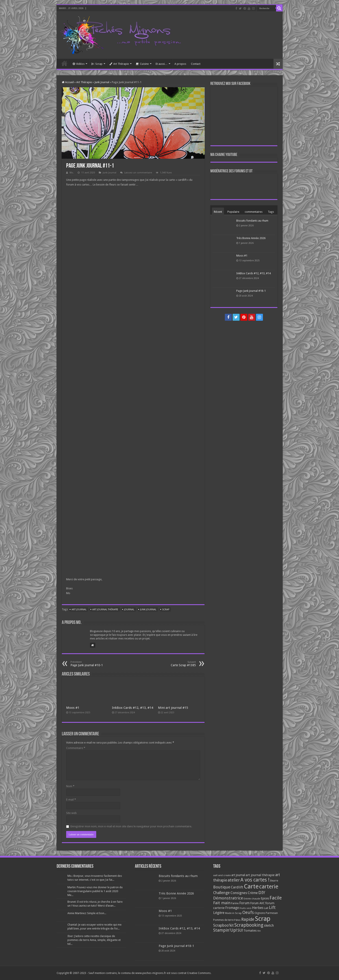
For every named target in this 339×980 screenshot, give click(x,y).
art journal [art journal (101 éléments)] (238, 875)
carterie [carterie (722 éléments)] (269, 886)
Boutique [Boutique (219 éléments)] (222, 887)
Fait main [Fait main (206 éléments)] (222, 903)
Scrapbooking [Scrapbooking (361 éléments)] (249, 925)
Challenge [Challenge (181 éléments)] (221, 893)
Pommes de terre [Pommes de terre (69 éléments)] (223, 920)
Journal (129, 610)
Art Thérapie (119, 64)
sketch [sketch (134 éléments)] (269, 925)
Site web (71, 813)
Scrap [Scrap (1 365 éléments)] (263, 919)
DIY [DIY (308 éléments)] (262, 893)
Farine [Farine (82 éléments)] (235, 903)
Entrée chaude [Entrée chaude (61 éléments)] (252, 899)
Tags (271, 212)
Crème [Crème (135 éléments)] (253, 893)
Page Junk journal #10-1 (93, 664)
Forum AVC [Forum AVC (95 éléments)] (257, 903)
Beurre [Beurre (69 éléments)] (274, 881)
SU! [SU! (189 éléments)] (240, 930)
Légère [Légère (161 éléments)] (219, 913)
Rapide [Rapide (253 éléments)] (248, 919)
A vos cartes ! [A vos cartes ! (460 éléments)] (255, 880)
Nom (70, 786)
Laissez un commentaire (138, 173)
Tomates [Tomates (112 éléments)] (250, 931)
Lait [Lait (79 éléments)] (266, 908)
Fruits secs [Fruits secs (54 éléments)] (245, 908)
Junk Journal (102, 82)
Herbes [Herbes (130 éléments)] (258, 908)
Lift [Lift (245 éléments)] (272, 908)
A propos (180, 64)
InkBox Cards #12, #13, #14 (133, 708)
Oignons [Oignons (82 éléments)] (260, 913)
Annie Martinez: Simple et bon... (87, 913)
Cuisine (142, 64)
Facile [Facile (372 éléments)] (276, 898)
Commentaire (76, 748)
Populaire (233, 212)
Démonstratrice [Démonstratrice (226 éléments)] (228, 898)
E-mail (71, 800)
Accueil (64, 63)
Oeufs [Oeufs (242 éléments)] (248, 913)
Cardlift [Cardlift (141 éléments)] (237, 887)
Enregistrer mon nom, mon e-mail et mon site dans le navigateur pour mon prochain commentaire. (131, 826)
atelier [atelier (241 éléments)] (234, 880)
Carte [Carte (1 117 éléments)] (251, 886)
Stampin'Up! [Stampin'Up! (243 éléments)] (225, 930)
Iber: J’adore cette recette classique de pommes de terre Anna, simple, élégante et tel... (94, 940)
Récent (218, 212)
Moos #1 (73, 708)
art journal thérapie (105, 610)
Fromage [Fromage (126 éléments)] (232, 908)
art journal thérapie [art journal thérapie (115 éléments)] (260, 875)
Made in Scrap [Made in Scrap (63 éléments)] (233, 913)
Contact (196, 64)
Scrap (97, 64)
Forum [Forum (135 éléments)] (244, 903)
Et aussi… (162, 64)
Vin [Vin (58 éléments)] (259, 931)
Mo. (72, 173)
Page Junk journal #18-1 (251, 291)
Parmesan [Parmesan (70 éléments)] (272, 913)
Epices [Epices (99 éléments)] (265, 898)
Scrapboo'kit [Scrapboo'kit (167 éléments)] (223, 925)
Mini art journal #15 (173, 708)
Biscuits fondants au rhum (252, 221)
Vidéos (79, 64)
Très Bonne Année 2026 (251, 238)
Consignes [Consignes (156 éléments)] (239, 893)
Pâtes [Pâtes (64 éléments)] (237, 920)
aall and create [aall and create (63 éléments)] (222, 875)
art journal (79, 610)
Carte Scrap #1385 (174, 664)
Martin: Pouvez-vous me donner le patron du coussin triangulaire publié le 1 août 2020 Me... (95, 891)
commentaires (254, 212)
